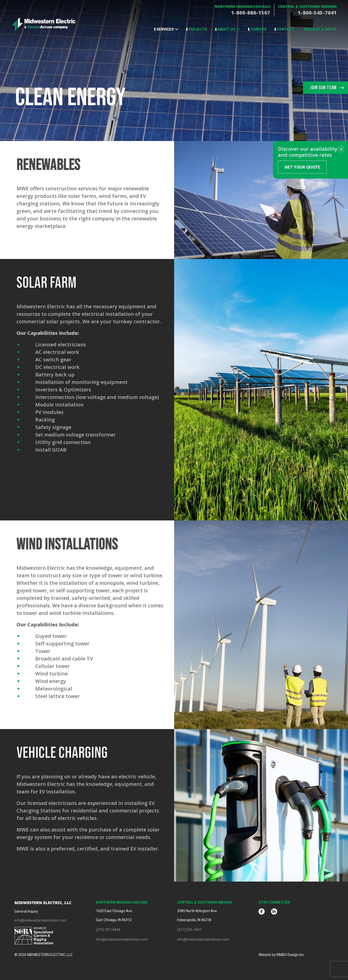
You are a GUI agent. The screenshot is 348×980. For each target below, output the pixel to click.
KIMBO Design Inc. (290, 955)
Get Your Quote (302, 167)
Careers (258, 29)
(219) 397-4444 (108, 930)
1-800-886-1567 (251, 13)
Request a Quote (320, 29)
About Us (226, 29)
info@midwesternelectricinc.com (41, 920)
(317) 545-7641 (189, 930)
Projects (198, 29)
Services (165, 29)
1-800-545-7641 (317, 13)
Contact (285, 29)
